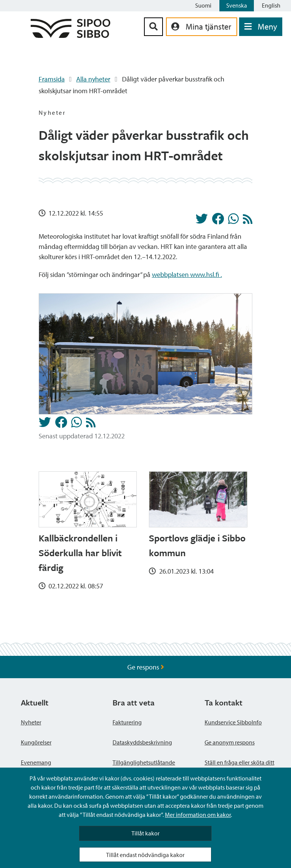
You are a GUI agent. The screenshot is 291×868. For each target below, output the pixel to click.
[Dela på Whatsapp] (233, 221)
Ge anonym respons (230, 742)
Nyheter (31, 722)
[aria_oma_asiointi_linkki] (202, 27)
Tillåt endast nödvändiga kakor (145, 855)
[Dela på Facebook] (218, 221)
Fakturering (127, 722)
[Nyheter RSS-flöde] (248, 221)
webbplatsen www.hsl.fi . (187, 274)
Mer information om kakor (198, 815)
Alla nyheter (93, 79)
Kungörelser (36, 742)
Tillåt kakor (145, 833)
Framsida (52, 79)
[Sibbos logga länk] (70, 35)
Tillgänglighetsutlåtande (144, 762)
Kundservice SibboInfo (233, 722)
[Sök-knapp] (153, 27)
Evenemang (36, 762)
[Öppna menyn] (261, 27)
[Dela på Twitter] (202, 221)
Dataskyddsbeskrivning (142, 742)
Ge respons (146, 667)
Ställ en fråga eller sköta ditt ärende (239, 767)
